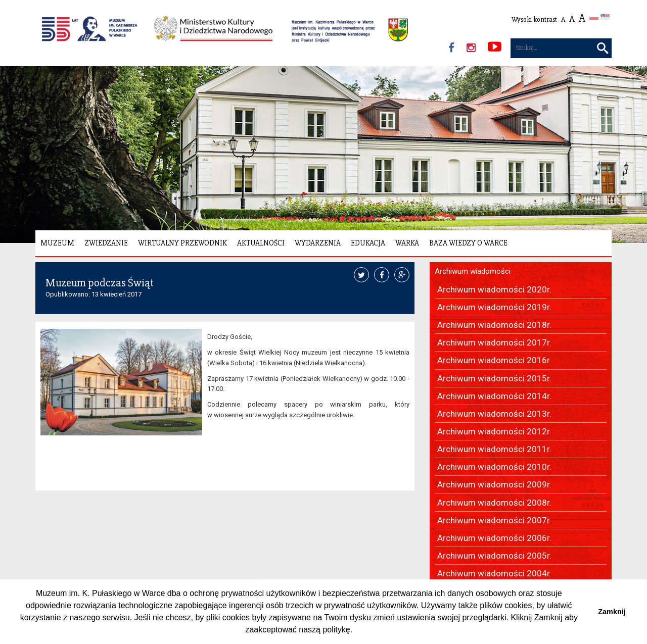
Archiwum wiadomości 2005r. (494, 556)
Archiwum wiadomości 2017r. (494, 342)
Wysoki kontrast (534, 19)
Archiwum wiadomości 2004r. (494, 573)
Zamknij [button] (612, 612)
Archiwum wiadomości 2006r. (494, 538)
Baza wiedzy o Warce (468, 243)
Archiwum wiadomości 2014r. (494, 396)
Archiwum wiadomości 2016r (494, 360)
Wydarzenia (318, 243)
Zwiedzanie (106, 243)
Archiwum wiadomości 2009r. (494, 484)
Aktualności (261, 243)
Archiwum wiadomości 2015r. (494, 378)
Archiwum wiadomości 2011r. (494, 449)
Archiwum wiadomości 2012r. (494, 431)
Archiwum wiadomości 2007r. (494, 520)
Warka (407, 243)
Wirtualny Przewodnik (182, 243)
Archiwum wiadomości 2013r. (494, 414)
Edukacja (368, 243)
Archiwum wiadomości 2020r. (494, 289)
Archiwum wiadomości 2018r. (494, 325)
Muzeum (57, 243)
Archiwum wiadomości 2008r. (494, 503)
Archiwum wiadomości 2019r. (494, 307)
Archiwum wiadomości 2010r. (494, 467)
